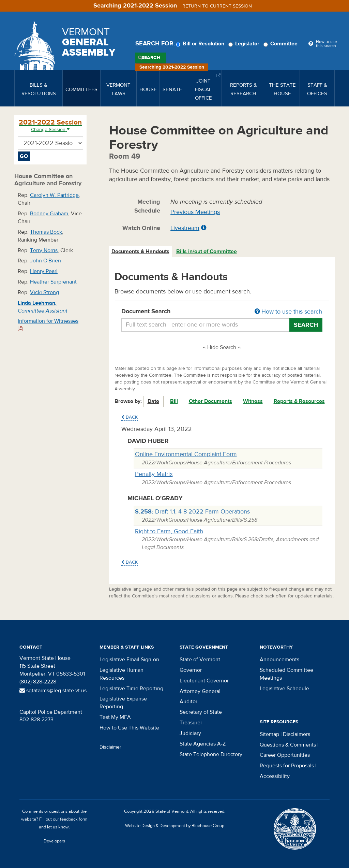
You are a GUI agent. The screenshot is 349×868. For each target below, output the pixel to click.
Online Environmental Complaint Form (186, 454)
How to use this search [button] (288, 312)
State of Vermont (200, 660)
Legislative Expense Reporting (123, 703)
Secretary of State (201, 712)
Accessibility (275, 776)
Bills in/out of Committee (207, 251)
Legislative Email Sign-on (129, 660)
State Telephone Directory (211, 754)
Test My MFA (115, 717)
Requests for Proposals (287, 766)
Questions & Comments (288, 745)
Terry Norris (44, 250)
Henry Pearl (44, 271)
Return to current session (217, 6)
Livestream (185, 228)
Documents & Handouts (140, 251)
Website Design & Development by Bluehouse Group (175, 826)
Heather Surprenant (53, 282)
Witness (253, 401)
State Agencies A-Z (203, 744)
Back (130, 417)
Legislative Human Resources (122, 674)
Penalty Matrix (154, 474)
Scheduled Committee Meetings (286, 674)
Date (153, 401)
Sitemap (269, 734)
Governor (191, 670)
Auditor (188, 701)
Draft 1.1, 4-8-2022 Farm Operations (192, 512)
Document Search (222, 312)
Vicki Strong (44, 292)
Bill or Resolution (201, 44)
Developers (54, 841)
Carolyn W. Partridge (54, 195)
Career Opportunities (285, 755)
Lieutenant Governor (204, 681)
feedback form (74, 819)
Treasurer (191, 723)
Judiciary (190, 733)
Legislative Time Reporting (131, 689)
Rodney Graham (49, 214)
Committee (282, 44)
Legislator (245, 44)
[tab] (141, 252)
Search (151, 58)
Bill (174, 401)
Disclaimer (110, 747)
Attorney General (200, 691)
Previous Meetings (195, 212)
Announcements (279, 660)
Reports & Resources (299, 401)
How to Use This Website (129, 728)
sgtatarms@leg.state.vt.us (53, 691)
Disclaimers (297, 734)
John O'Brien (45, 261)
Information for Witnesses (48, 325)
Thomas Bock (46, 232)
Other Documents (210, 401)
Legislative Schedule (284, 689)
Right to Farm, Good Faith (169, 531)
